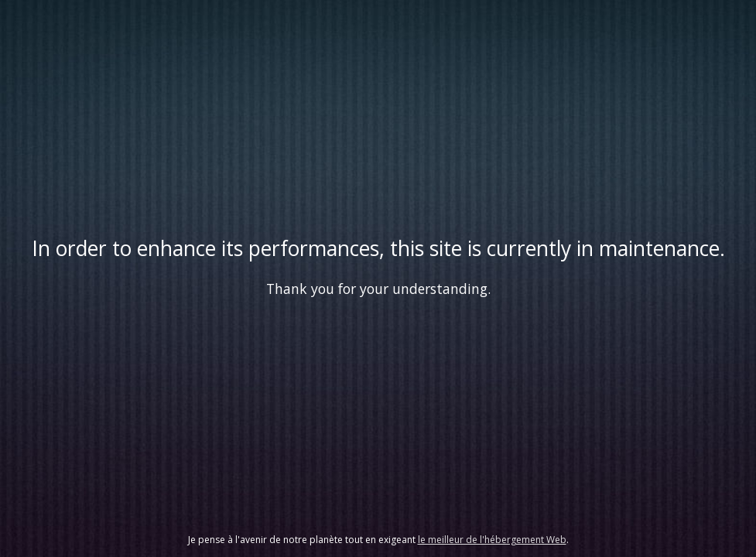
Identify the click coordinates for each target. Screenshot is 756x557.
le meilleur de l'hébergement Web (492, 540)
